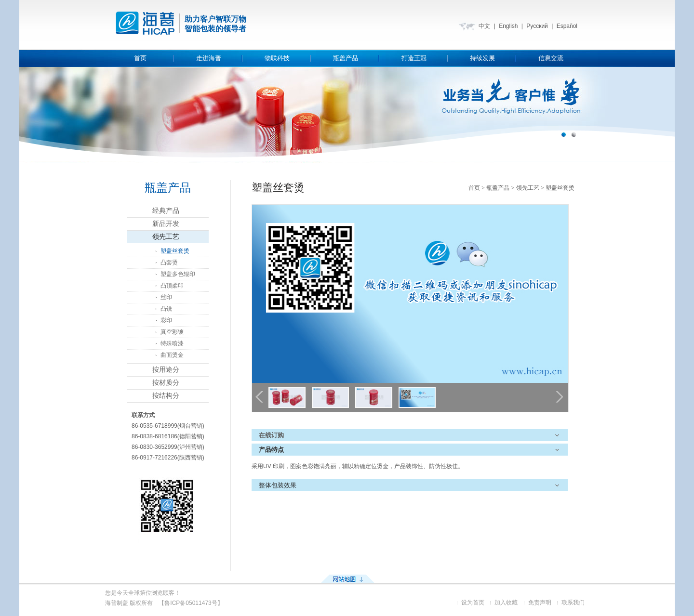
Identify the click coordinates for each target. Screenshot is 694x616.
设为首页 (473, 603)
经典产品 (166, 211)
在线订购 (271, 435)
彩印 (166, 320)
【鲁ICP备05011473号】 (191, 603)
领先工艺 (166, 237)
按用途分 (166, 370)
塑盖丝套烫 (175, 251)
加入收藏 (506, 603)
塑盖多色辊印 (178, 274)
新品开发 (166, 224)
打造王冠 (414, 58)
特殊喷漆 (172, 343)
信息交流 (551, 58)
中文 (484, 26)
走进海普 (209, 58)
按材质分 (166, 383)
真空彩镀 (172, 332)
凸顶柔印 (172, 286)
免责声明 (540, 603)
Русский (537, 26)
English (508, 26)
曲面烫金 (172, 355)
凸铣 (166, 309)
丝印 (166, 297)
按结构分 (166, 396)
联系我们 (573, 603)
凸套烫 (169, 262)
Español (567, 26)
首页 (140, 58)
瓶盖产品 (346, 58)
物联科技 (277, 58)
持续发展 (482, 58)
